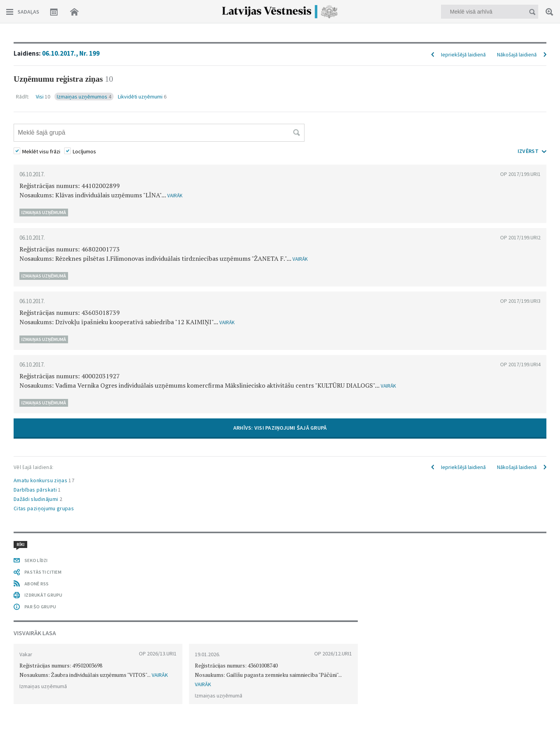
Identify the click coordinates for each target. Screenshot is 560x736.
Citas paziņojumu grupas (44, 508)
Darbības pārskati (37, 490)
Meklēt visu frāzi (41, 151)
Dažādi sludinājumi (38, 499)
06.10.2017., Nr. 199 (71, 53)
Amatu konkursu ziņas (44, 480)
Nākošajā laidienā (517, 54)
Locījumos (84, 151)
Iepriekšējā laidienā (463, 54)
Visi (43, 97)
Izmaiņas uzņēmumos (84, 97)
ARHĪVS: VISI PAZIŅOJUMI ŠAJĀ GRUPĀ (280, 428)
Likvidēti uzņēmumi (142, 97)
